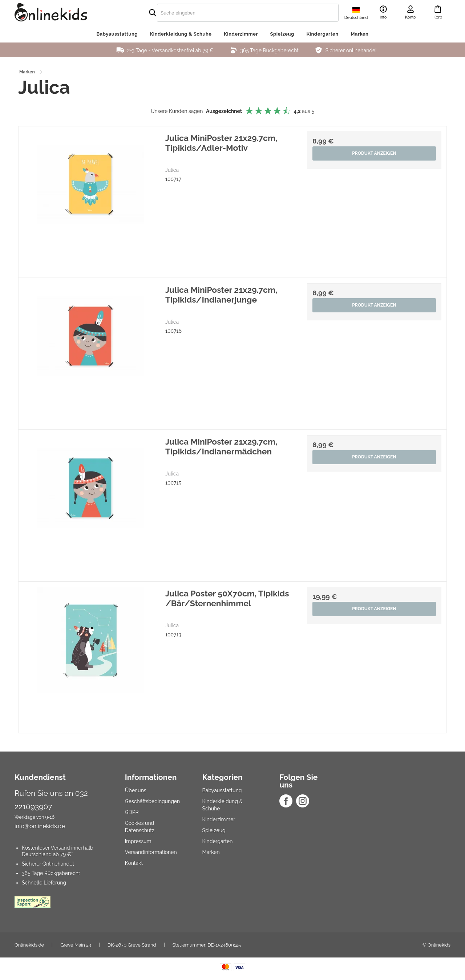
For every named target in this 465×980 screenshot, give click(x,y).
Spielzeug (282, 34)
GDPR (132, 812)
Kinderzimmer (241, 34)
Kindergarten (322, 34)
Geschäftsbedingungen (152, 801)
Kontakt (134, 863)
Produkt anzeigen (374, 154)
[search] (232, 13)
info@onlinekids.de (40, 826)
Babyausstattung (117, 34)
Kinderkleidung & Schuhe (181, 34)
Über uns (136, 790)
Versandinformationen (151, 852)
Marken (359, 34)
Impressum (138, 841)
